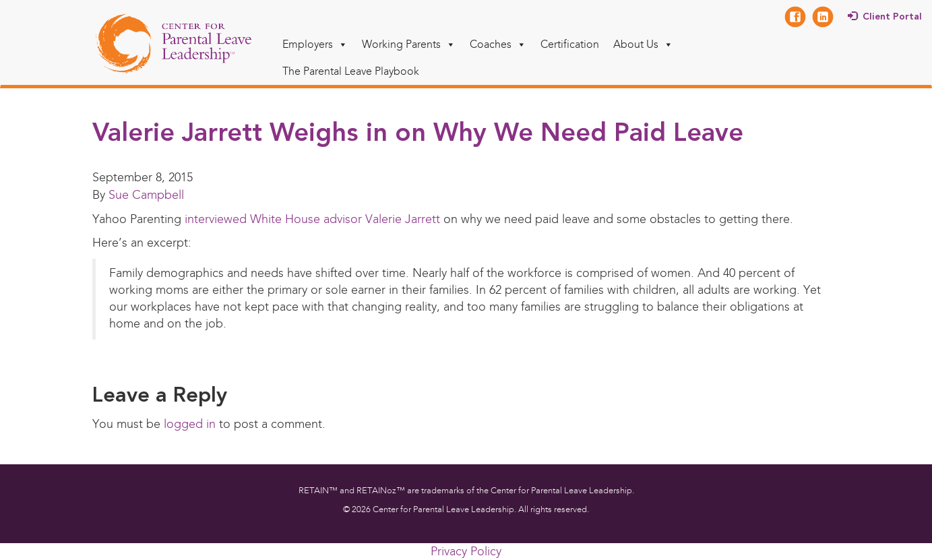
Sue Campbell (146, 195)
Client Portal (892, 17)
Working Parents (409, 44)
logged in (190, 424)
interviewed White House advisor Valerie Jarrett (311, 219)
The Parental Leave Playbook (351, 71)
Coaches (498, 44)
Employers (315, 44)
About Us (643, 44)
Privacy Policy (466, 551)
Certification (570, 44)
